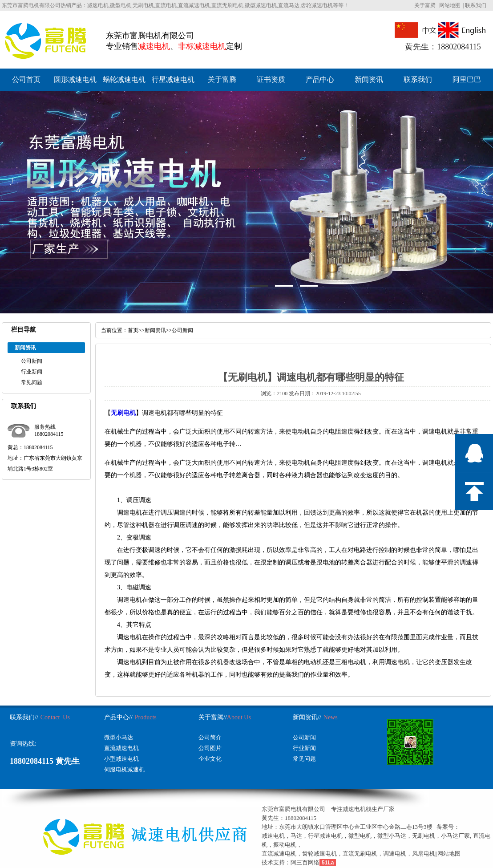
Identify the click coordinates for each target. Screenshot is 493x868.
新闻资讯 (369, 79)
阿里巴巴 (467, 79)
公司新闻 (32, 361)
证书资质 (271, 79)
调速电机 (395, 854)
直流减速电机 (121, 748)
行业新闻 (32, 372)
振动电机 (285, 845)
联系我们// (24, 717)
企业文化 (210, 759)
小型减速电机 (121, 759)
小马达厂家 (455, 836)
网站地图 (450, 5)
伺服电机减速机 (124, 769)
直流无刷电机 (360, 854)
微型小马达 (119, 737)
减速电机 (273, 836)
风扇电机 (424, 854)
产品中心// (118, 717)
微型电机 (360, 836)
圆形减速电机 (75, 79)
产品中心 (320, 79)
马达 (296, 836)
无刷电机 (123, 413)
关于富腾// (213, 717)
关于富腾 (425, 5)
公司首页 (26, 79)
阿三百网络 (305, 862)
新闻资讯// (307, 717)
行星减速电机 (173, 79)
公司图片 (210, 748)
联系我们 (476, 5)
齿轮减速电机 (319, 854)
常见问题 (32, 382)
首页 (133, 330)
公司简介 (210, 737)
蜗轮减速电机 (124, 79)
